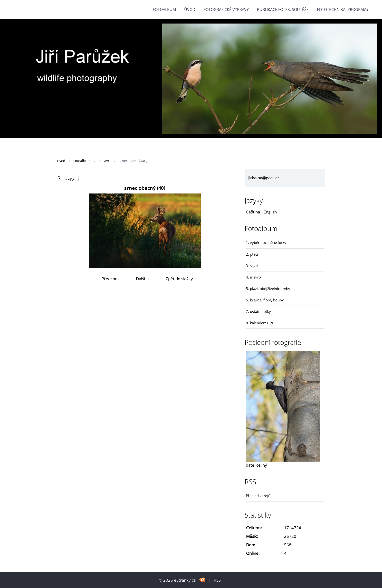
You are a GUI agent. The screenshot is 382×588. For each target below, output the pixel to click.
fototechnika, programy (343, 10)
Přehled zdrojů (258, 496)
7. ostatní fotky (258, 311)
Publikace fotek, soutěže (283, 10)
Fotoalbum (164, 10)
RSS (217, 580)
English (270, 212)
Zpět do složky (179, 279)
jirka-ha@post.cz (264, 178)
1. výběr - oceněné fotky (266, 242)
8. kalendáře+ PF (260, 323)
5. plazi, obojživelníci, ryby (268, 289)
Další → (143, 279)
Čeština (253, 212)
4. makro (253, 277)
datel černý (256, 465)
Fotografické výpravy (226, 10)
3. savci (105, 161)
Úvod (190, 10)
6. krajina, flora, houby (265, 300)
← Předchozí (108, 279)
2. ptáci (252, 254)
